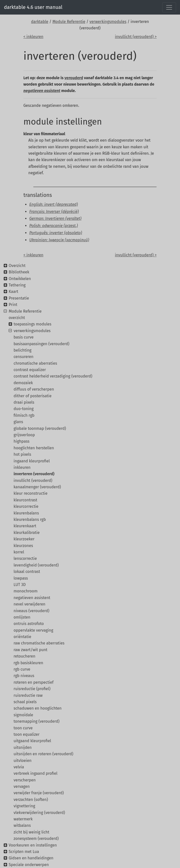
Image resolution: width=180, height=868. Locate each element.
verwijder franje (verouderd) (39, 793)
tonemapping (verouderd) (37, 721)
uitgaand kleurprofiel (32, 741)
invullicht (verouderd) (33, 481)
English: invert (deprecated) (54, 204)
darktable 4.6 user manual (33, 7)
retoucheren (24, 656)
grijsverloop (24, 435)
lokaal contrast (27, 572)
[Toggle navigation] (169, 7)
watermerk (23, 819)
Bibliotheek (19, 272)
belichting (22, 350)
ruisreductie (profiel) (32, 689)
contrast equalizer (30, 370)
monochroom (26, 591)
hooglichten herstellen (34, 448)
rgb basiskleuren (28, 663)
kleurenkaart (25, 526)
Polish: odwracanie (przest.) (54, 226)
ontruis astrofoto (29, 624)
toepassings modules (32, 324)
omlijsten (22, 617)
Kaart (13, 292)
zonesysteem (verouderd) (36, 839)
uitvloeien (23, 761)
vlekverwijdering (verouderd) (39, 813)
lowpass (21, 578)
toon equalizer (27, 734)
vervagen (22, 786)
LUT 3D (20, 585)
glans (18, 422)
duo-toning (24, 409)
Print (13, 305)
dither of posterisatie (33, 396)
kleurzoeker (24, 539)
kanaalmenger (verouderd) (37, 487)
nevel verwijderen (30, 604)
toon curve (23, 728)
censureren (23, 357)
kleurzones (23, 546)
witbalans (22, 825)
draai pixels (24, 402)
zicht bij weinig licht (31, 832)
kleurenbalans (26, 513)
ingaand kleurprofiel (32, 461)
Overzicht (17, 266)
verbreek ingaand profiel (35, 773)
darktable (40, 22)
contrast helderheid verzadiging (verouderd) (53, 376)
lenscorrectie (25, 558)
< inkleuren (33, 37)
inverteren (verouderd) (34, 474)
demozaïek (23, 383)
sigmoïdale (23, 715)
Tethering (17, 285)
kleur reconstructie (30, 493)
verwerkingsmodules (108, 22)
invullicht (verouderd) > (136, 37)
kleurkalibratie (27, 533)
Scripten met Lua (24, 852)
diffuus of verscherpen (34, 389)
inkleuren (22, 467)
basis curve (24, 337)
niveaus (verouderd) (31, 611)
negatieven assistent (32, 598)
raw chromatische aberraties (39, 643)
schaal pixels (25, 702)
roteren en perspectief (34, 682)
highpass (21, 441)
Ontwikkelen (20, 279)
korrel (19, 552)
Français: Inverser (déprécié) (54, 212)
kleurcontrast (25, 500)
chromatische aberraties (35, 363)
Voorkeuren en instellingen (33, 845)
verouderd (74, 78)
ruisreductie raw (28, 695)
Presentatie (19, 298)
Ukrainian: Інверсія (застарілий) (59, 240)
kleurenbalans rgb (30, 519)
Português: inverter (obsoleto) (56, 233)
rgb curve (22, 669)
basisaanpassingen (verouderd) (41, 344)
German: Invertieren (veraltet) (55, 218)
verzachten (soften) (31, 800)
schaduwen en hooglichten (38, 708)
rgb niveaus (24, 676)
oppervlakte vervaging (33, 630)
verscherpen (25, 780)
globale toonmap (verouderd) (40, 428)
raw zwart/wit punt (30, 650)
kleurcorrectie (26, 506)
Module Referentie (69, 22)
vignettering (24, 806)
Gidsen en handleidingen (31, 858)
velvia (19, 767)
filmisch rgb (24, 415)
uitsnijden (23, 747)
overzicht (17, 318)
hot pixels (22, 454)
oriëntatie (22, 637)
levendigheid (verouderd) (36, 565)
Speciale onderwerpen (29, 865)
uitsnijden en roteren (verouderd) (43, 754)
